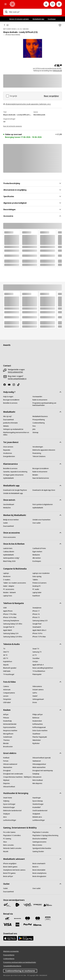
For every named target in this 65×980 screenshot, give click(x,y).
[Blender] (6, 743)
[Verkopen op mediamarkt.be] (13, 429)
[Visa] (7, 924)
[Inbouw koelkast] (9, 787)
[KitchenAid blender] (10, 724)
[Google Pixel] (37, 624)
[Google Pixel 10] (9, 627)
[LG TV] (35, 655)
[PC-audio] (36, 589)
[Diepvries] (7, 783)
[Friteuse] (6, 718)
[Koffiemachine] (38, 724)
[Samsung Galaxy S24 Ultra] (13, 637)
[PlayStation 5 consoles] (41, 832)
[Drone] (35, 702)
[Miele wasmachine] (39, 767)
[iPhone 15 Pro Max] (39, 637)
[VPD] (28, 905)
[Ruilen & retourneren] (40, 400)
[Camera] (6, 686)
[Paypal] (28, 925)
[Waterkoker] (37, 740)
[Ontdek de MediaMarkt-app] (13, 493)
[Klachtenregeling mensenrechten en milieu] (18, 434)
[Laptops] (6, 573)
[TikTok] (19, 385)
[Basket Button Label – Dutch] (59, 4)
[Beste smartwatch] (39, 864)
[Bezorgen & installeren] (11, 400)
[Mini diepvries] (37, 783)
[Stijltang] (6, 801)
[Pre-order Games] (9, 832)
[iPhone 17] (36, 611)
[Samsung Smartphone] (11, 621)
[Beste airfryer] (8, 876)
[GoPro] (35, 693)
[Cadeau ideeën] (9, 552)
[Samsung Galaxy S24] (11, 633)
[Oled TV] (6, 652)
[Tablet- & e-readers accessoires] (15, 583)
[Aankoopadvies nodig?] (11, 558)
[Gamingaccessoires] (39, 842)
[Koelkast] (6, 758)
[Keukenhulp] (7, 721)
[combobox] (35, 12)
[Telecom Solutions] (39, 456)
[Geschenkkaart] (9, 504)
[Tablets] (35, 580)
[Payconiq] (17, 919)
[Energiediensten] (9, 456)
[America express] (17, 925)
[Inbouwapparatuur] (39, 764)
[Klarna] (38, 925)
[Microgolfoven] (8, 734)
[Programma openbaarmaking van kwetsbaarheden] (47, 404)
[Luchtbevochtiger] (39, 820)
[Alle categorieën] (6, 4)
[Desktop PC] (37, 586)
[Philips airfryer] (38, 714)
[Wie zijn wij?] (8, 416)
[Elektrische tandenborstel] (12, 811)
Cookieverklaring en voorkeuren (20, 971)
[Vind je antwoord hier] (15, 372)
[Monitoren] (7, 576)
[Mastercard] (38, 919)
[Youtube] (10, 385)
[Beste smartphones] (40, 873)
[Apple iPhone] (8, 611)
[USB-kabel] (7, 702)
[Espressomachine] (9, 727)
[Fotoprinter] (7, 699)
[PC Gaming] (7, 839)
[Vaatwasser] (37, 761)
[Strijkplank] (36, 814)
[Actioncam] (7, 690)
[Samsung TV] (37, 652)
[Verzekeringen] (38, 447)
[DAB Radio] (7, 671)
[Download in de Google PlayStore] (15, 490)
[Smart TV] (36, 649)
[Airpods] (6, 665)
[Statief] (35, 696)
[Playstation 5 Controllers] (12, 835)
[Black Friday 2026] (9, 561)
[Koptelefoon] (8, 662)
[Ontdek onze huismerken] (41, 520)
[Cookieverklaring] (39, 423)
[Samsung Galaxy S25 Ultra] (13, 624)
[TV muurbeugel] (9, 674)
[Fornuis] (6, 761)
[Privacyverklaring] (39, 420)
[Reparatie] (7, 450)
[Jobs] (34, 429)
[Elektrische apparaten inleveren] (44, 450)
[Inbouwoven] (37, 777)
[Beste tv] (35, 867)
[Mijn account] (46, 4)
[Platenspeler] (37, 674)
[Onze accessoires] (9, 537)
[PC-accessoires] (9, 589)
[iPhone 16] (36, 614)
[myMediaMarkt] (8, 478)
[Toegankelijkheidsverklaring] (12, 966)
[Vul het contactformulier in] (17, 379)
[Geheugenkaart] (38, 699)
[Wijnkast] (6, 780)
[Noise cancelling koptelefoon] (43, 668)
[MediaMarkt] (23, 4)
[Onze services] (8, 447)
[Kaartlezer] (36, 596)
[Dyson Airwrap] (38, 801)
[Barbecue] (36, 718)
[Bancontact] (7, 919)
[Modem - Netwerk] (9, 592)
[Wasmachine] (8, 767)
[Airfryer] (6, 714)
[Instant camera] (38, 690)
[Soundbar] (36, 658)
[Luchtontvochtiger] (10, 820)
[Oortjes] (35, 662)
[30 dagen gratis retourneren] (13, 475)
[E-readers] (7, 580)
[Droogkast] (7, 771)
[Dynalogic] (38, 905)
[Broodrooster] (8, 747)
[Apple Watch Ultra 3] (39, 630)
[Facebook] (6, 385)
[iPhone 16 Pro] (37, 633)
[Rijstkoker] (36, 743)
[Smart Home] (8, 798)
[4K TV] (5, 655)
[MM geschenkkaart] (48, 919)
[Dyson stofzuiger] (9, 804)
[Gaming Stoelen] (38, 851)
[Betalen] (35, 475)
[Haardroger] (37, 798)
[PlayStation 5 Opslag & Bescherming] (45, 835)
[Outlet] (5, 523)
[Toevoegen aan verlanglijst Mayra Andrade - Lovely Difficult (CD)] (60, 25)
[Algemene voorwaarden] (11, 951)
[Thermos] (6, 740)
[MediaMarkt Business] (40, 416)
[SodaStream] (8, 737)
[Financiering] (37, 453)
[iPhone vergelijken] (10, 864)
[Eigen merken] (37, 552)
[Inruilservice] (8, 453)
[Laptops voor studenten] (41, 573)
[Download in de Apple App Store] (44, 490)
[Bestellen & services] (10, 403)
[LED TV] (6, 658)
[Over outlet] (37, 523)
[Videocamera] (37, 686)
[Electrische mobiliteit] (40, 839)
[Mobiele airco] (37, 817)
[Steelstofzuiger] (38, 804)
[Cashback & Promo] (39, 548)
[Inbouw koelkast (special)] (42, 758)
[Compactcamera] (9, 693)
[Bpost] (7, 905)
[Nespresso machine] (10, 731)
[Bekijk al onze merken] (11, 520)
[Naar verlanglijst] (53, 4)
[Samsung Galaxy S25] (40, 621)
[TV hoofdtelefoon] (39, 671)
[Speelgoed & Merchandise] (42, 848)
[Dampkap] (36, 774)
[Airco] (5, 817)
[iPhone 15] (36, 617)
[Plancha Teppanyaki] (40, 737)
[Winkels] (6, 426)
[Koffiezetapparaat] (39, 727)
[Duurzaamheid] (8, 420)
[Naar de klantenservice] (41, 478)
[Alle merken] (37, 558)
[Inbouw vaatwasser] (10, 764)
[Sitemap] (35, 432)
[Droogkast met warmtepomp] (43, 771)
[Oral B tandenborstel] (40, 811)
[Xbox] (5, 842)
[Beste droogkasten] (39, 876)
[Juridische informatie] (10, 423)
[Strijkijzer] (7, 814)
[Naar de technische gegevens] (13, 126)
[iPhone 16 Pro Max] (10, 617)
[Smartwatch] (37, 627)
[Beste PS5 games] (9, 873)
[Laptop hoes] (8, 596)
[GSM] (5, 608)
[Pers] (34, 426)
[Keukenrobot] (37, 721)
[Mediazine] (36, 555)
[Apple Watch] (8, 630)
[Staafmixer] (36, 734)
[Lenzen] (6, 696)
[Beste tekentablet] (39, 870)
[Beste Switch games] (10, 867)
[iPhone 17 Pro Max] (10, 614)
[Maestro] (28, 919)
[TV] (4, 649)
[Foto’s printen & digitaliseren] (43, 504)
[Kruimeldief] (37, 807)
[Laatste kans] (8, 548)
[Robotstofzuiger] (9, 807)
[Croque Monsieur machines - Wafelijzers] (18, 777)
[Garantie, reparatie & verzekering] (15, 472)
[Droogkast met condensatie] (13, 774)
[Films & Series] (37, 845)
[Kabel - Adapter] (9, 586)
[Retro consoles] (8, 845)
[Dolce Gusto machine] (40, 731)
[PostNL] (17, 905)
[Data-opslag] (37, 576)
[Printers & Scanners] (40, 583)
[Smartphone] (37, 608)
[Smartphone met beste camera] (14, 870)
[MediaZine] (7, 508)
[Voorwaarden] (37, 397)
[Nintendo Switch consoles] (12, 848)
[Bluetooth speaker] (10, 668)
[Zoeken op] (6, 12)
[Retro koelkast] (38, 780)
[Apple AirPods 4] (38, 665)
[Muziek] (6, 851)
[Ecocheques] (37, 561)
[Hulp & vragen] (8, 397)
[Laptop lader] (37, 592)
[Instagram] (15, 385)
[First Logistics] (48, 905)
